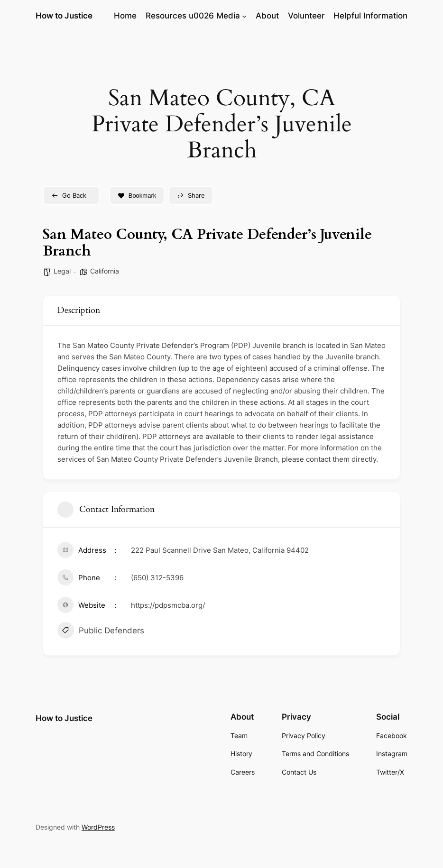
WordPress (98, 827)
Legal (62, 271)
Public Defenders (101, 631)
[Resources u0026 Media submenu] (244, 16)
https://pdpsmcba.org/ (168, 605)
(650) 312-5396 (157, 578)
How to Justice (64, 15)
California (105, 271)
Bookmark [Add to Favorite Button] (137, 196)
